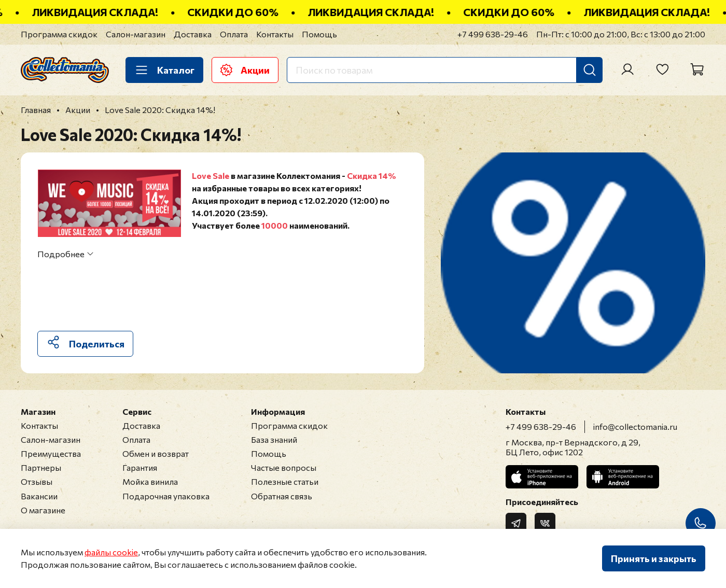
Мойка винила (150, 481)
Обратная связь (282, 496)
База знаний (274, 439)
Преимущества (51, 453)
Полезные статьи (285, 481)
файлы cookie (111, 552)
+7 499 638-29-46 (493, 34)
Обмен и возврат (156, 453)
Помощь (319, 34)
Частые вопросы (284, 467)
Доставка (193, 34)
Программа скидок (59, 34)
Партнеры (41, 467)
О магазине (43, 510)
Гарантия (140, 467)
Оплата (234, 34)
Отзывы (37, 481)
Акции (245, 70)
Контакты (275, 34)
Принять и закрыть (654, 558)
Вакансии (39, 496)
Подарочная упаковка (166, 496)
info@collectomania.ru (635, 426)
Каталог (164, 70)
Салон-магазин (136, 34)
